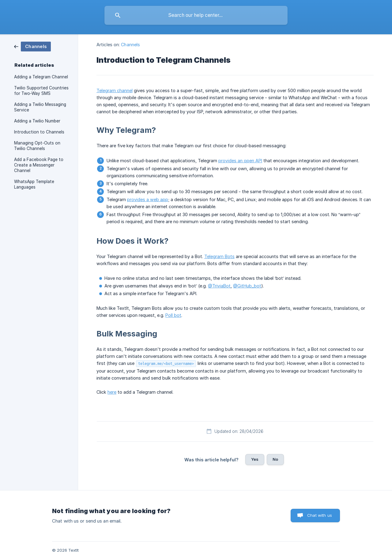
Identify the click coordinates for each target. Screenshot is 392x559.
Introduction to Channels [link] (39, 132)
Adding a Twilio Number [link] (37, 121)
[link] (32, 46)
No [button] (275, 459)
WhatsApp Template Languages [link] (34, 184)
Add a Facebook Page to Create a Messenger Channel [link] (39, 165)
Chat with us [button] (320, 515)
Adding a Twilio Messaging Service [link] (40, 107)
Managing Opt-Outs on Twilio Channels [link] (37, 146)
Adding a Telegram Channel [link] (41, 77)
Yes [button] (255, 459)
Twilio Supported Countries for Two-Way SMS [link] (41, 91)
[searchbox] (196, 15)
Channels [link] (130, 45)
